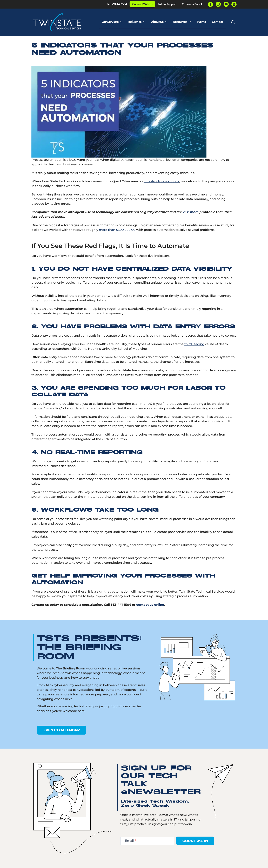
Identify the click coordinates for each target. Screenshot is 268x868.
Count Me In (195, 841)
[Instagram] (218, 4)
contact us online (150, 605)
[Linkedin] (234, 4)
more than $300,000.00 (117, 230)
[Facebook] (210, 4)
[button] (120, 22)
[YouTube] (226, 4)
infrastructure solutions (161, 181)
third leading (194, 344)
